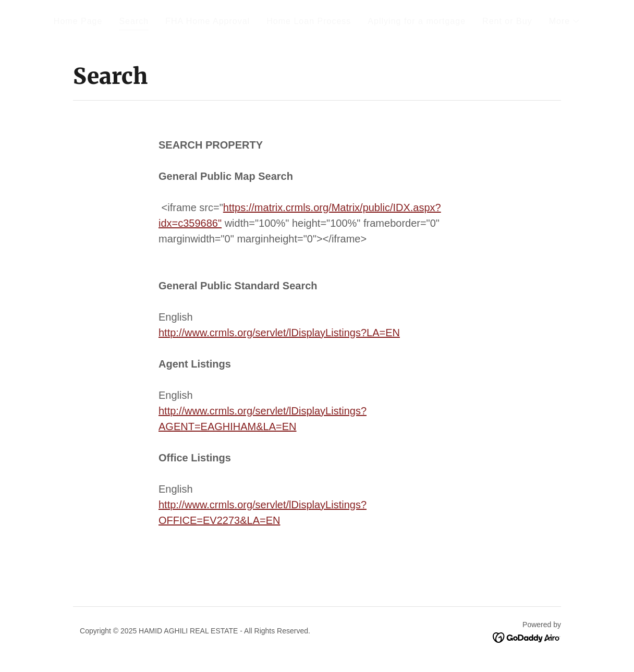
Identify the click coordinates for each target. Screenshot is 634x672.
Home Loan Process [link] (309, 21)
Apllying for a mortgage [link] (417, 21)
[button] (565, 21)
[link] (527, 637)
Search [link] (134, 21)
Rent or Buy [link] (507, 21)
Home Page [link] (78, 21)
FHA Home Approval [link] (208, 21)
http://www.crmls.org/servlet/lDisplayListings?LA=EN (279, 333)
